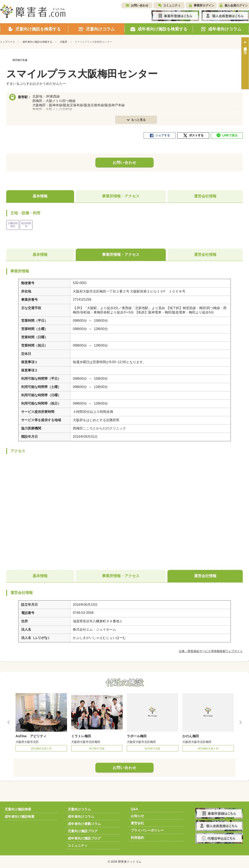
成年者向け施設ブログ (84, 838)
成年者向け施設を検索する (37, 42)
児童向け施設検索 (18, 809)
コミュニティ (172, 5)
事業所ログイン (204, 5)
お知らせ (137, 816)
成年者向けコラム (81, 817)
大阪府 (63, 42)
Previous (9, 722)
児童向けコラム (79, 809)
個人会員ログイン (236, 5)
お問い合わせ (140, 5)
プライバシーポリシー (147, 830)
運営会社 (137, 823)
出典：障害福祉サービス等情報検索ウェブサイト (211, 651)
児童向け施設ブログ (83, 831)
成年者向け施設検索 (20, 817)
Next (240, 722)
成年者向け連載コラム (84, 824)
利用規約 (137, 838)
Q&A (134, 809)
